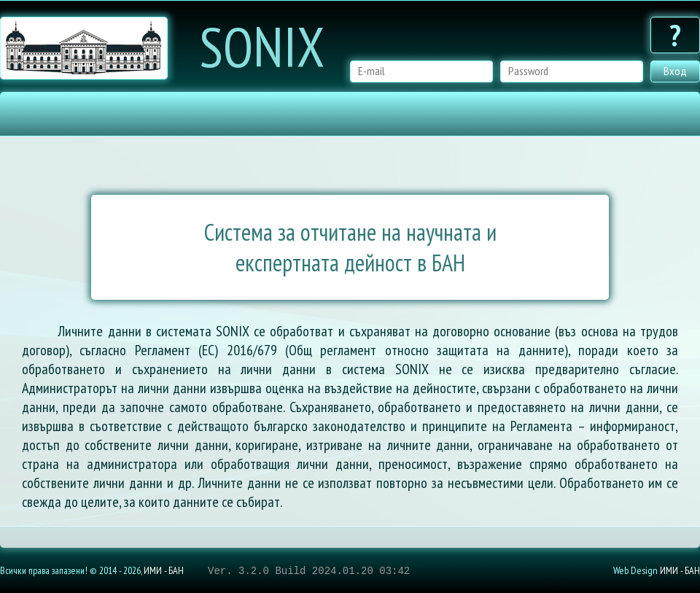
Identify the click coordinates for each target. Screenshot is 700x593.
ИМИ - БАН (164, 570)
